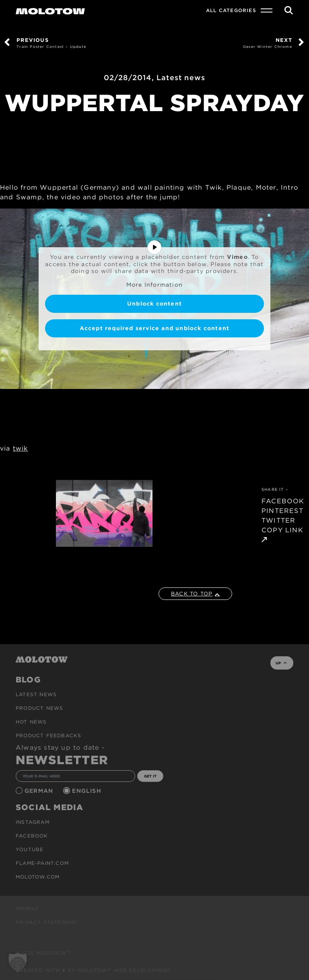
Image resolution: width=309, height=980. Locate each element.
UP (281, 663)
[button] (18, 962)
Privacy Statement (46, 922)
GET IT (150, 776)
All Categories (231, 10)
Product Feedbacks (48, 735)
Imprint (27, 909)
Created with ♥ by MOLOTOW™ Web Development (94, 970)
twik (21, 448)
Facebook (32, 836)
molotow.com (38, 877)
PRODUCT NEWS (39, 708)
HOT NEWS (31, 722)
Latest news (181, 78)
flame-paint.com (42, 863)
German (40, 791)
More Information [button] (154, 285)
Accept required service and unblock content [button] (155, 328)
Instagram (33, 822)
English (88, 791)
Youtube (30, 849)
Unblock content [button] (154, 304)
